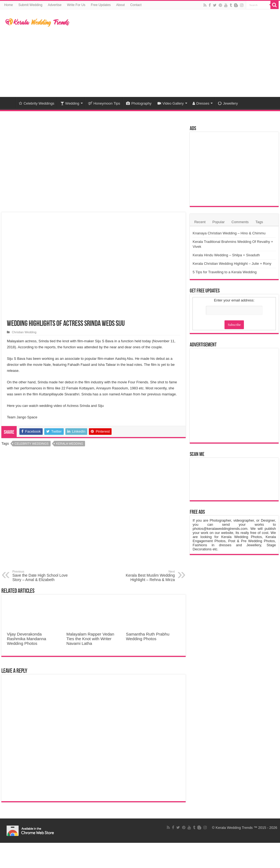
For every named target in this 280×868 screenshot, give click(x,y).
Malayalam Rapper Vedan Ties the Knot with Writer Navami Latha (90, 639)
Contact (136, 5)
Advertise (55, 5)
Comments (240, 222)
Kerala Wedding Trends (234, 828)
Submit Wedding (30, 5)
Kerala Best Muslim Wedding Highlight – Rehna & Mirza (147, 576)
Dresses (201, 103)
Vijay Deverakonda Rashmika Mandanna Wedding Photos (27, 639)
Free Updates (101, 5)
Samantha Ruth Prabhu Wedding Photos (148, 636)
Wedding (70, 103)
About (120, 5)
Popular (219, 222)
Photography (139, 103)
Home (8, 5)
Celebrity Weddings (37, 103)
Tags (259, 222)
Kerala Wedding (70, 444)
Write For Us (76, 5)
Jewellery (228, 103)
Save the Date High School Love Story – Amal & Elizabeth (40, 576)
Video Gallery (171, 103)
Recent (200, 222)
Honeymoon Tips (104, 103)
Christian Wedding (24, 332)
